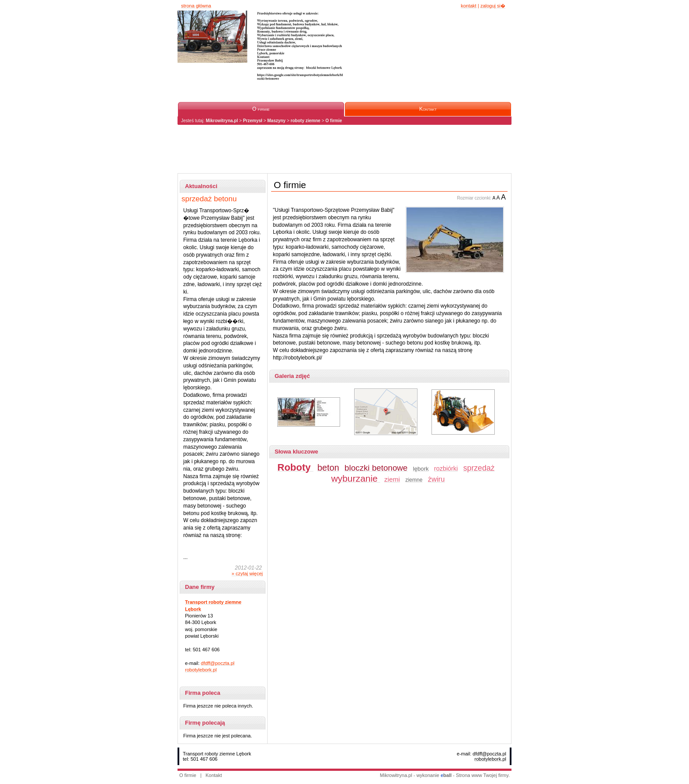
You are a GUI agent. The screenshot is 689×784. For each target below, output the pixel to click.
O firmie (334, 121)
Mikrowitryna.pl (222, 121)
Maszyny (276, 121)
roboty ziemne (305, 121)
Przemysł (253, 121)
